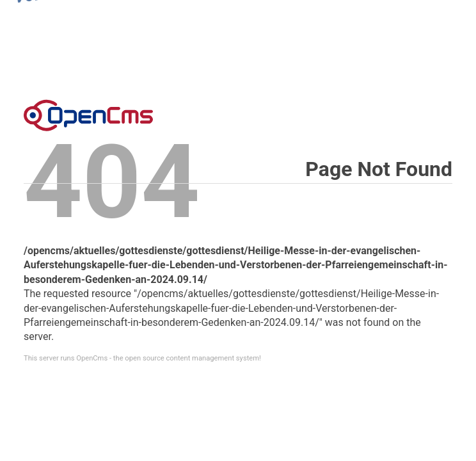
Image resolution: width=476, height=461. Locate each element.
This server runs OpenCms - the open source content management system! (142, 358)
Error (88, 115)
